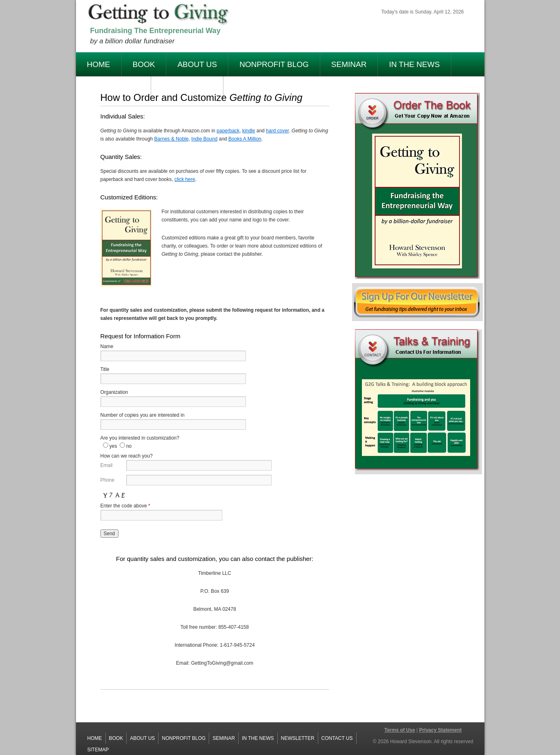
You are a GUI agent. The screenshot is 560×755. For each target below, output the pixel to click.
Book (144, 64)
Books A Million (245, 139)
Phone (108, 480)
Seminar (349, 64)
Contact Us (337, 738)
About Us (197, 64)
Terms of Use (400, 730)
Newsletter (298, 738)
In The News (414, 64)
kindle (249, 131)
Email (107, 465)
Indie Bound (204, 139)
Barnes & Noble (172, 139)
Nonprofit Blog (274, 64)
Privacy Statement (440, 730)
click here (185, 179)
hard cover (277, 131)
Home (99, 64)
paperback (228, 131)
